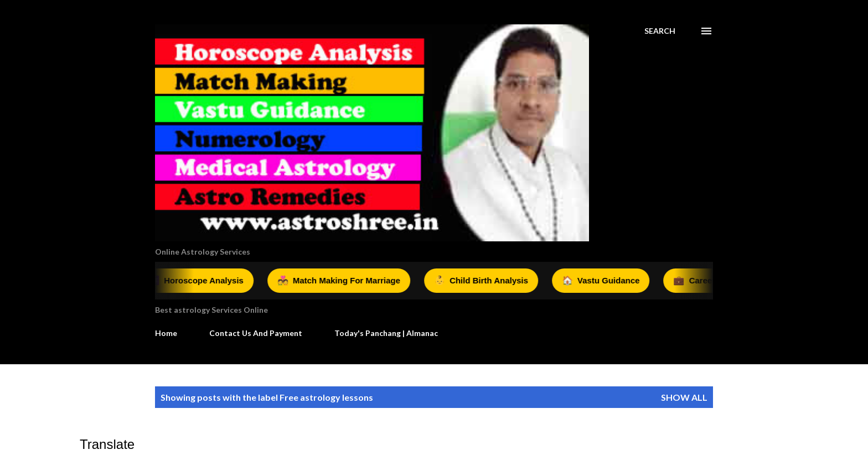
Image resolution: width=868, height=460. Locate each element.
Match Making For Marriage (342, 281)
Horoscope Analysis (199, 281)
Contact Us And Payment (256, 333)
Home (166, 333)
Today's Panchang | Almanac (386, 333)
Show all (684, 397)
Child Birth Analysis (484, 281)
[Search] (660, 31)
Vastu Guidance (604, 281)
